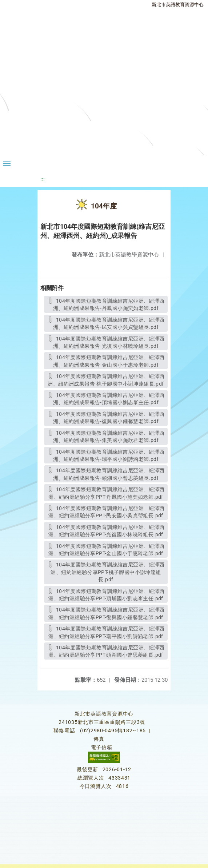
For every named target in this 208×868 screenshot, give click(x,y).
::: (43, 179)
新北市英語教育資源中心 (178, 5)
